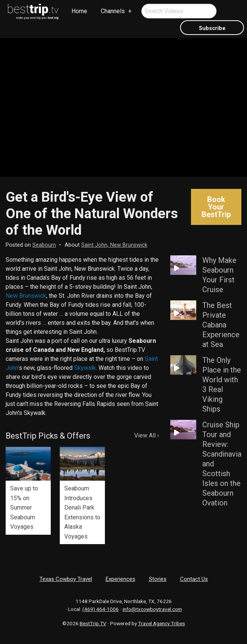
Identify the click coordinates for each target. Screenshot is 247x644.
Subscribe (212, 28)
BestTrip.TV (93, 623)
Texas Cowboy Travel (66, 579)
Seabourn (44, 245)
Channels (113, 11)
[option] (28, 491)
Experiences (120, 579)
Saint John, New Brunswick (114, 245)
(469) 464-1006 (101, 609)
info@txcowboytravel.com (152, 609)
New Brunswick (26, 296)
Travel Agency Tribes (161, 623)
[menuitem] (33, 12)
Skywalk (85, 368)
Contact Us (194, 579)
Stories (158, 579)
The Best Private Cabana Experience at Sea (221, 325)
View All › (147, 435)
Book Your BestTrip (216, 207)
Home (79, 11)
